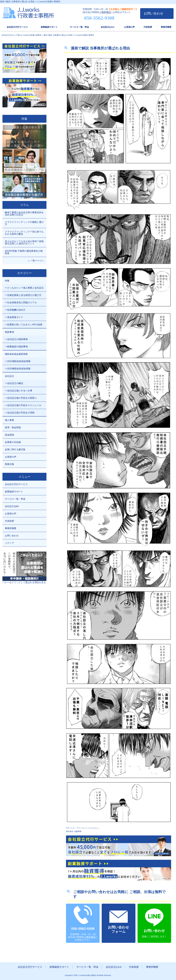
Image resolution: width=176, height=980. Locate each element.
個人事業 (9, 420)
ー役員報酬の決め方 (15, 310)
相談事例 (9, 332)
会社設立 (9, 376)
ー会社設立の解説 (14, 383)
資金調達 (9, 435)
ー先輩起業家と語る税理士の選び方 (23, 295)
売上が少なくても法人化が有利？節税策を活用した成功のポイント (24, 242)
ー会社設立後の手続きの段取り (21, 398)
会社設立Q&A (12, 506)
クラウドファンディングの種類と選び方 (24, 223)
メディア (9, 543)
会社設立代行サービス (17, 27)
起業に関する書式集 (15, 449)
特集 (7, 281)
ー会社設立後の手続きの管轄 (20, 413)
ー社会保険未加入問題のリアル (21, 302)
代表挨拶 (148, 27)
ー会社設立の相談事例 (16, 339)
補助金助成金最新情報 (16, 354)
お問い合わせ (154, 13)
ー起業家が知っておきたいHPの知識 (24, 324)
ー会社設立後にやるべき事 (19, 391)
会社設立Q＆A (108, 27)
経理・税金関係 (13, 427)
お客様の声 (129, 27)
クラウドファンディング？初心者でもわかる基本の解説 (24, 233)
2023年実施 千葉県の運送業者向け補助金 (24, 252)
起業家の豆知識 (13, 442)
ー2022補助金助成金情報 (18, 361)
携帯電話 (106, 12)
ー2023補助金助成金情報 (18, 369)
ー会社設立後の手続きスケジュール (23, 405)
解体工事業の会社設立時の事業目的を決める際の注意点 (24, 214)
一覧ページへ (37, 261)
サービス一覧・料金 (79, 27)
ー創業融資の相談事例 (16, 347)
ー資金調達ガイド (14, 317)
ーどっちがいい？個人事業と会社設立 (24, 288)
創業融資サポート (49, 27)
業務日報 (9, 464)
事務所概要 (166, 27)
